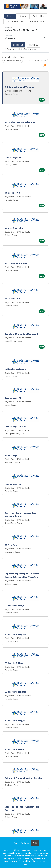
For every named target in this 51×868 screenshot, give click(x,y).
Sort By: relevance (12, 61)
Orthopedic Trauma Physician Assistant (24, 778)
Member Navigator (14, 228)
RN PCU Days (11, 455)
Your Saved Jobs (37, 21)
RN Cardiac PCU (12, 193)
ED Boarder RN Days (14, 606)
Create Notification (37, 61)
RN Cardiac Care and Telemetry (20, 87)
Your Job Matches (15, 21)
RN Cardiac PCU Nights (16, 263)
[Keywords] (26, 29)
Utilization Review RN (15, 369)
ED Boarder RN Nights (15, 634)
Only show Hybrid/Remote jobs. (21, 49)
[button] (34, 45)
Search (10, 16)
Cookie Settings (21, 843)
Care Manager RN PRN (15, 427)
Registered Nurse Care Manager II (21, 334)
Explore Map (38, 16)
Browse (23, 16)
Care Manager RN (13, 157)
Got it (35, 843)
